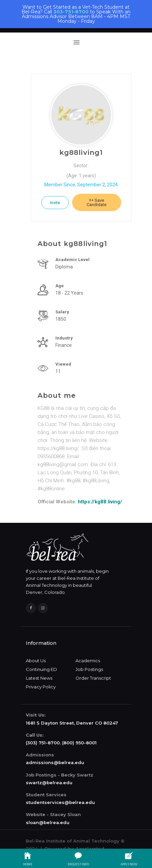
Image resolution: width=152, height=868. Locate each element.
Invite (55, 203)
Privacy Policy (41, 687)
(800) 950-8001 (79, 743)
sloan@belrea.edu (48, 822)
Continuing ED (41, 669)
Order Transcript (93, 678)
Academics (88, 661)
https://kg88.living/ (100, 502)
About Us (36, 661)
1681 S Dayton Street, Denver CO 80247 (72, 723)
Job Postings (89, 669)
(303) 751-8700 (43, 743)
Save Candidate (96, 202)
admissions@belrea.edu (55, 762)
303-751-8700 (71, 12)
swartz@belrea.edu (49, 783)
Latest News (39, 678)
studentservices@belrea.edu (60, 802)
